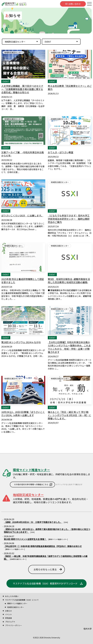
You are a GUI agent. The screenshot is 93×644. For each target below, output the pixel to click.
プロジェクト (10, 622)
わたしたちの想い (12, 596)
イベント (9, 614)
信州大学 (88, 629)
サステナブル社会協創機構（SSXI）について (22, 600)
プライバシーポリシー (14, 625)
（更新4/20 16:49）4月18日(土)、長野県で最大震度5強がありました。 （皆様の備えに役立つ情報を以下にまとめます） (47, 531)
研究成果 (9, 618)
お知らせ (9, 611)
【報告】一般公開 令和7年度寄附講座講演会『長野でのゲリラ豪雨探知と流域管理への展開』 (46, 557)
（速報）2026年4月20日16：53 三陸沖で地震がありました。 (33, 522)
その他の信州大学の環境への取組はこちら (31, 484)
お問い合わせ (75, 4)
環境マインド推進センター (17, 603)
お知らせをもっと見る (45, 569)
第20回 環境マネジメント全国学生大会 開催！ (25, 539)
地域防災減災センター (16, 607)
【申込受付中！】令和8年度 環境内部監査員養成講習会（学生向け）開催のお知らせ (43, 546)
